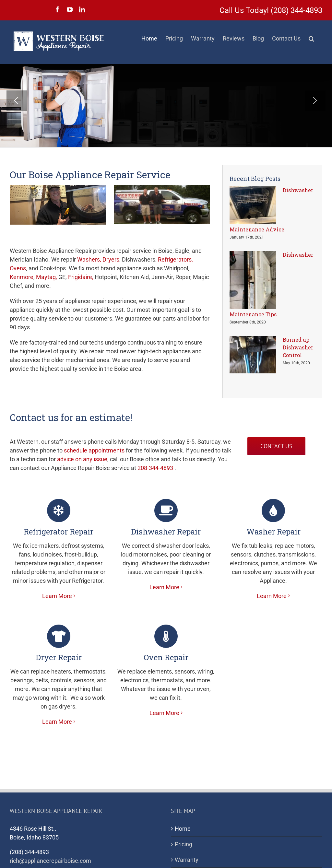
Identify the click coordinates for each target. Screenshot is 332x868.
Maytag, (47, 277)
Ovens (18, 268)
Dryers (111, 259)
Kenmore (22, 277)
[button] (311, 39)
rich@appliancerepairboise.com (50, 861)
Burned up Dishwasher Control (298, 347)
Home (183, 829)
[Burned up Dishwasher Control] (253, 355)
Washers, (89, 259)
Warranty (187, 860)
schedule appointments (94, 450)
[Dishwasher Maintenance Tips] (253, 280)
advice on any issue (82, 459)
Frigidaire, (81, 277)
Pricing (184, 844)
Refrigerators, (175, 259)
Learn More (57, 596)
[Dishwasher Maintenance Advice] (253, 205)
